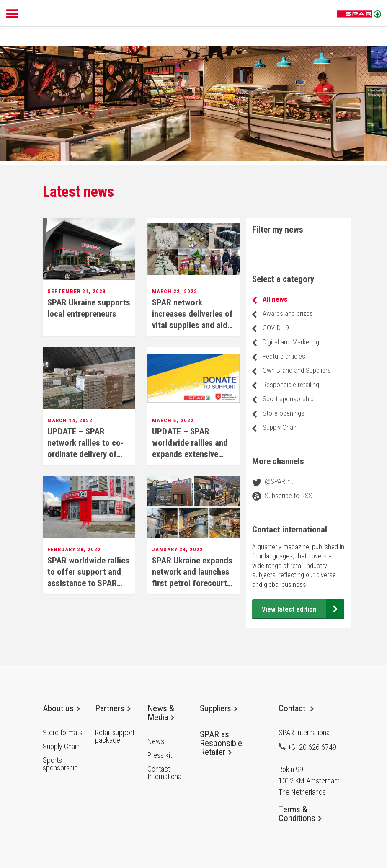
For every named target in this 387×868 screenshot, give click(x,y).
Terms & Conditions (300, 814)
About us (61, 708)
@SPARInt (279, 481)
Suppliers (219, 708)
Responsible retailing (291, 385)
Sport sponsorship (288, 399)
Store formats (63, 733)
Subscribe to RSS (289, 496)
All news (275, 299)
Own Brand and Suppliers (297, 370)
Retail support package (115, 736)
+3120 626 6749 (307, 747)
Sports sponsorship (60, 764)
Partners (113, 708)
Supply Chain (280, 427)
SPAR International (359, 14)
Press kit (160, 755)
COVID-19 (276, 328)
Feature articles (284, 356)
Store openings (284, 413)
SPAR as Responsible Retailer (221, 743)
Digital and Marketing (291, 342)
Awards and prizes (288, 313)
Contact (296, 708)
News (156, 741)
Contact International (165, 773)
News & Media (161, 713)
